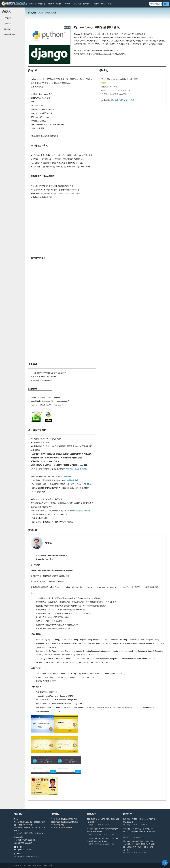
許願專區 (96, 4)
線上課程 (8, 29)
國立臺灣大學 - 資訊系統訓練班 (26, 857)
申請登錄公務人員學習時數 (76, 469)
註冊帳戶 (110, 4)
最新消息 (42, 4)
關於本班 (87, 4)
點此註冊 (119, 100)
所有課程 (33, 4)
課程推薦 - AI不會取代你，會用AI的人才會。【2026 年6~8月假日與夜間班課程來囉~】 (139, 832)
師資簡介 (60, 4)
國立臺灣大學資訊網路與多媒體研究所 (65, 822)
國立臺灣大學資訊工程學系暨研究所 (64, 819)
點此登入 (131, 100)
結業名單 (69, 4)
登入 (103, 4)
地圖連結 (38, 833)
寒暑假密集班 (10, 34)
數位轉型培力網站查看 (82, 511)
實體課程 (8, 23)
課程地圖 (51, 4)
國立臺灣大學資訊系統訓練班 (61, 828)
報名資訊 (78, 4)
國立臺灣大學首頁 (57, 825)
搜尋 (166, 4)
